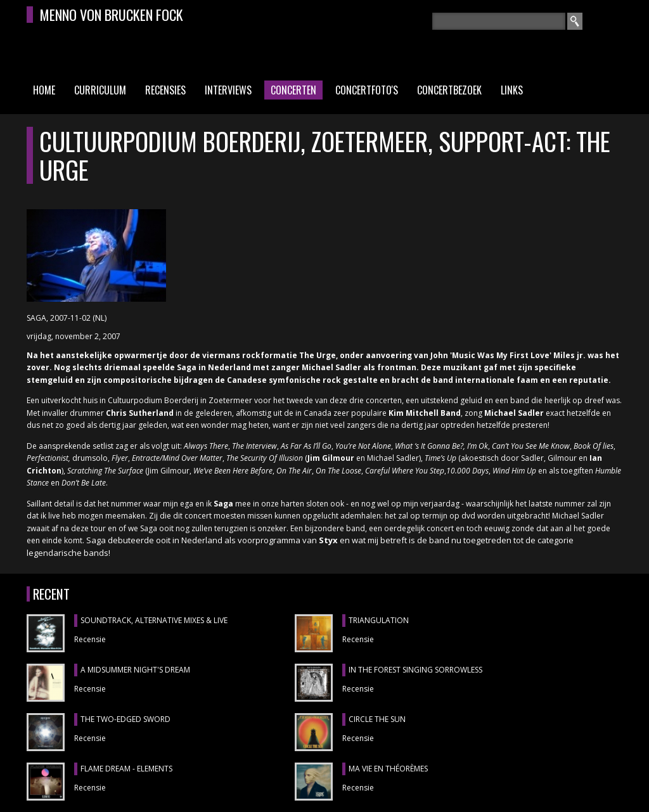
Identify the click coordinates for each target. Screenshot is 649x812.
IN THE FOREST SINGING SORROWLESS (415, 670)
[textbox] (499, 21)
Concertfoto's (367, 90)
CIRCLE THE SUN (377, 719)
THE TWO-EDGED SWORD (125, 719)
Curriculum (100, 90)
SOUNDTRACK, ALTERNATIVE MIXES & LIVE (154, 620)
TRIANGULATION (379, 620)
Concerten (293, 90)
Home (44, 90)
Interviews (228, 90)
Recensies (165, 90)
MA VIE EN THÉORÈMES (388, 769)
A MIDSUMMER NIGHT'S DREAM (135, 670)
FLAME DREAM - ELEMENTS (126, 769)
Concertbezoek (449, 90)
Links (512, 90)
